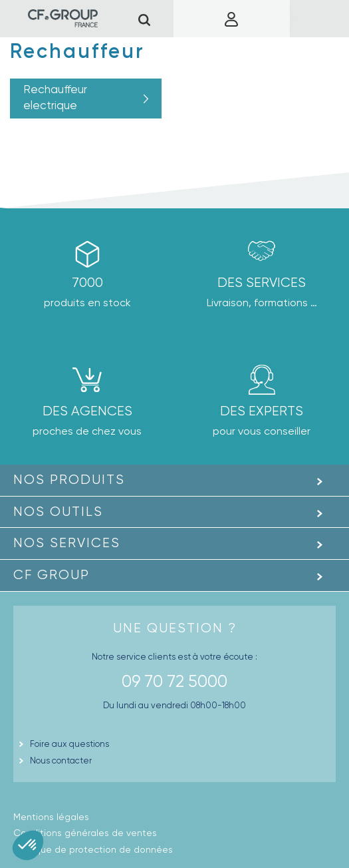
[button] (28, 845)
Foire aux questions (69, 744)
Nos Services (67, 543)
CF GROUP (52, 575)
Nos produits (69, 480)
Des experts (262, 411)
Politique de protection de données (93, 849)
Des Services (262, 283)
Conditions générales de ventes (85, 833)
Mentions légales (51, 817)
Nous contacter (61, 760)
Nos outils (58, 512)
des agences (87, 411)
